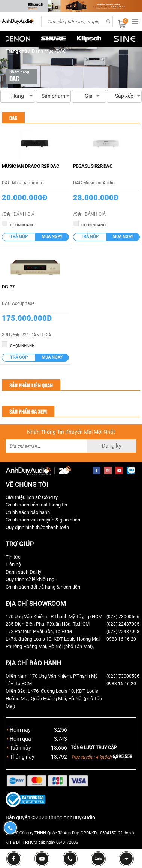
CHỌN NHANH (18, 224)
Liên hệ (13, 564)
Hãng (18, 98)
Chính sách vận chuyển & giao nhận (43, 520)
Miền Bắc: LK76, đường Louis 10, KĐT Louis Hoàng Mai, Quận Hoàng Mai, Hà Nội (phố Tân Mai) (54, 698)
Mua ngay (52, 237)
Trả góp (19, 237)
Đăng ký (111, 446)
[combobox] (73, 21)
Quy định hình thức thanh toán (37, 527)
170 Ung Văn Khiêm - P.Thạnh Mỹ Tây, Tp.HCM (54, 616)
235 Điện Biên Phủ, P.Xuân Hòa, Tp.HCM (48, 624)
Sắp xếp (124, 98)
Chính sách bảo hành (28, 512)
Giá (89, 98)
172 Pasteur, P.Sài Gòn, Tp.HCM (39, 631)
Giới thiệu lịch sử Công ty (32, 497)
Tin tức (13, 557)
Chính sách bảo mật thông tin (36, 505)
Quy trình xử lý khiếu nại (31, 579)
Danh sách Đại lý (23, 572)
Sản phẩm (53, 96)
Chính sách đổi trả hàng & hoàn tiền (43, 587)
